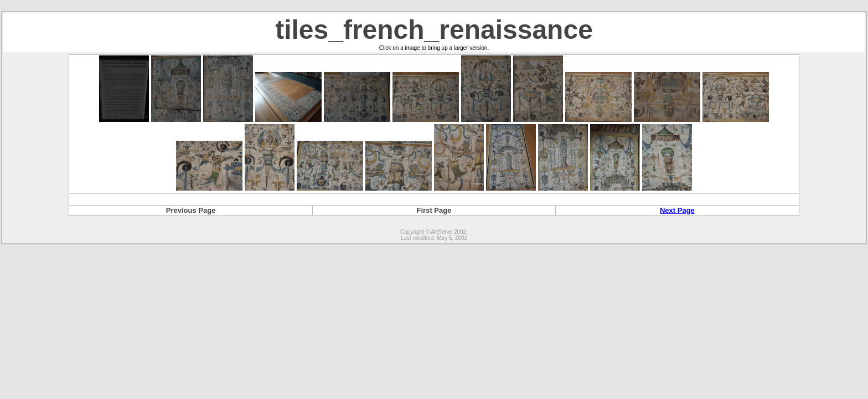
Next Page (677, 210)
